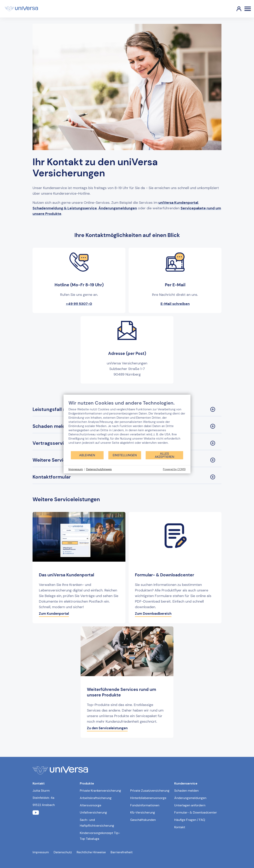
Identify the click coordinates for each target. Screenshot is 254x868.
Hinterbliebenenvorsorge (148, 798)
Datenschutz (63, 852)
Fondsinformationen (145, 805)
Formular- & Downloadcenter (196, 812)
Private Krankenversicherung (100, 791)
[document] (127, 425)
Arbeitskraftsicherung (96, 798)
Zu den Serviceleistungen (107, 728)
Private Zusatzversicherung (150, 791)
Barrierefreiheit (122, 852)
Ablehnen (87, 455)
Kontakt (180, 827)
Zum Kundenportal (54, 614)
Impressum (41, 852)
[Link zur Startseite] (21, 9)
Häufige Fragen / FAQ (190, 820)
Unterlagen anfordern (190, 805)
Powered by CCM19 (174, 469)
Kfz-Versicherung (143, 812)
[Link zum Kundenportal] (236, 9)
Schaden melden (186, 791)
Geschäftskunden (143, 820)
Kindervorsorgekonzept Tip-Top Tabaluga (100, 836)
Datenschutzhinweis (99, 469)
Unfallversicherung (93, 812)
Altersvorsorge (90, 805)
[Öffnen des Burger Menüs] (248, 9)
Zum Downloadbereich (153, 614)
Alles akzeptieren (165, 455)
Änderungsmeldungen (190, 798)
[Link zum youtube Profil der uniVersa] (36, 813)
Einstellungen (125, 455)
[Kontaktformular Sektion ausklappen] (127, 477)
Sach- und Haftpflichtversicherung (97, 823)
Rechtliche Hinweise (91, 852)
